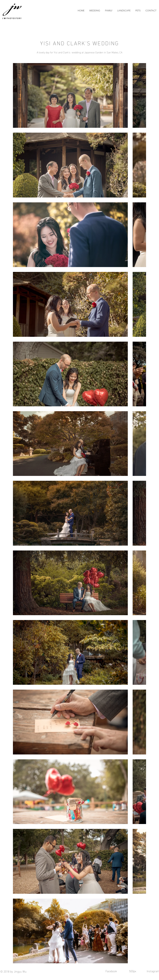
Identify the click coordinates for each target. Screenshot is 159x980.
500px (133, 971)
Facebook (111, 971)
